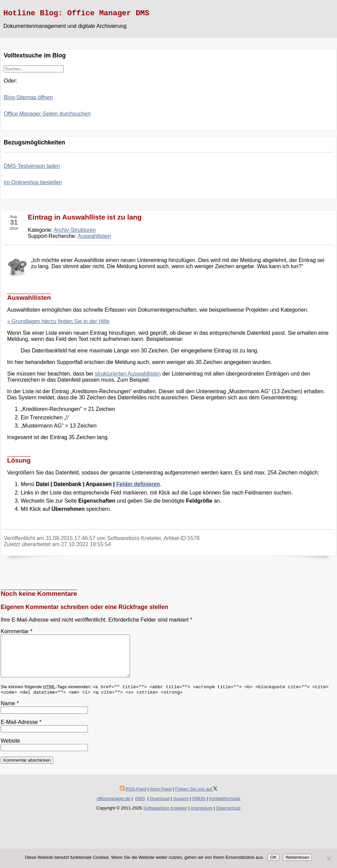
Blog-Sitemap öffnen (28, 97)
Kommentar (16, 631)
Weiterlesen (297, 857)
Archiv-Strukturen (75, 230)
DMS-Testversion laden (32, 166)
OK (273, 857)
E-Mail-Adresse (21, 730)
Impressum (202, 816)
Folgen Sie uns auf (196, 797)
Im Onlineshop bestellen (33, 182)
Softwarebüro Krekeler (165, 816)
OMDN (199, 807)
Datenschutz (228, 816)
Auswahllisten (94, 236)
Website (11, 749)
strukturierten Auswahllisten (128, 374)
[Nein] (329, 858)
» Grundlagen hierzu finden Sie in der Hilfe (58, 321)
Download (160, 807)
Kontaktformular (225, 807)
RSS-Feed (136, 797)
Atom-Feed (161, 797)
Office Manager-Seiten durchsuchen (47, 114)
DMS (140, 807)
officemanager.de (114, 807)
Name (10, 711)
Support (181, 807)
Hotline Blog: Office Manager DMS (76, 13)
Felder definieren (138, 484)
